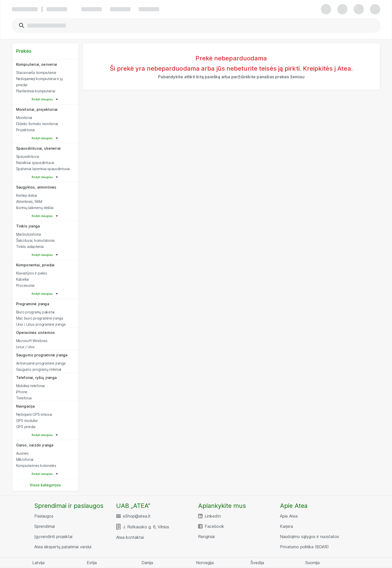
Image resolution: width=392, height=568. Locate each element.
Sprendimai (45, 526)
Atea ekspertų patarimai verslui (63, 547)
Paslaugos (44, 516)
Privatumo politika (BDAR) (304, 547)
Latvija (38, 563)
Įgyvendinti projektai (53, 537)
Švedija (257, 563)
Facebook (214, 526)
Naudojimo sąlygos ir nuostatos (309, 537)
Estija (92, 563)
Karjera (286, 526)
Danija (147, 563)
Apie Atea (289, 516)
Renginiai (206, 537)
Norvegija (205, 563)
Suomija (312, 563)
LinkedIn (213, 516)
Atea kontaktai (130, 537)
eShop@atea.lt (137, 516)
